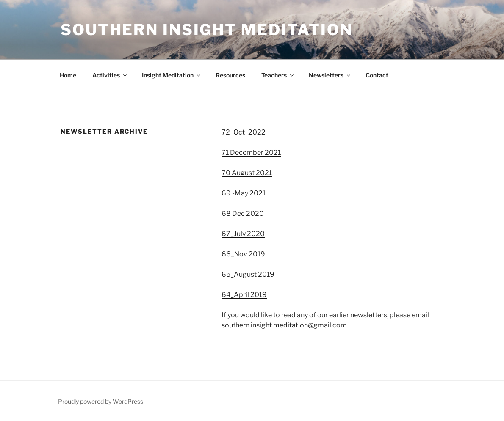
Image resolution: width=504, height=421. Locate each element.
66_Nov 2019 (243, 254)
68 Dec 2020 (243, 213)
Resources (230, 75)
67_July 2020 (243, 234)
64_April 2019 (244, 295)
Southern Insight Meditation (207, 30)
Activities (110, 75)
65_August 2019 (248, 274)
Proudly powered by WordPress (101, 401)
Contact (377, 75)
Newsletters (330, 75)
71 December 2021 (251, 153)
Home (68, 75)
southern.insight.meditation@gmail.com (284, 325)
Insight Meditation (172, 75)
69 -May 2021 (244, 193)
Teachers (278, 75)
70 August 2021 (247, 173)
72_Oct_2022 (244, 132)
